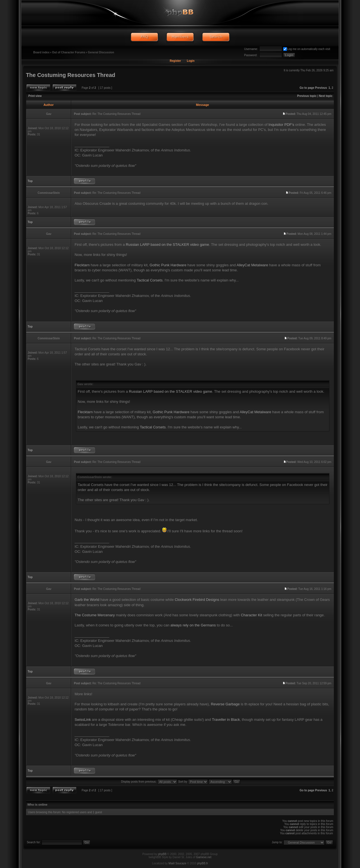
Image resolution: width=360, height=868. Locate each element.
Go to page (307, 88)
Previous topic (307, 96)
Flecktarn (82, 265)
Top (30, 181)
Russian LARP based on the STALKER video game (167, 245)
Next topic (326, 96)
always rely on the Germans (193, 625)
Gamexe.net (204, 857)
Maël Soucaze (177, 863)
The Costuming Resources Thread (70, 75)
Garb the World (87, 600)
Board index (41, 52)
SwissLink (83, 720)
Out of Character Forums (69, 52)
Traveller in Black (226, 720)
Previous (321, 88)
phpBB (162, 854)
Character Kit (251, 615)
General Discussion (101, 52)
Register (175, 61)
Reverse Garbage (225, 704)
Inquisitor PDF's (281, 125)
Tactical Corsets (150, 280)
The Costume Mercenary (95, 615)
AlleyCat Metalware (252, 265)
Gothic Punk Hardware (168, 265)
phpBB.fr (202, 863)
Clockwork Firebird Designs (197, 600)
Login (191, 61)
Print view (35, 96)
